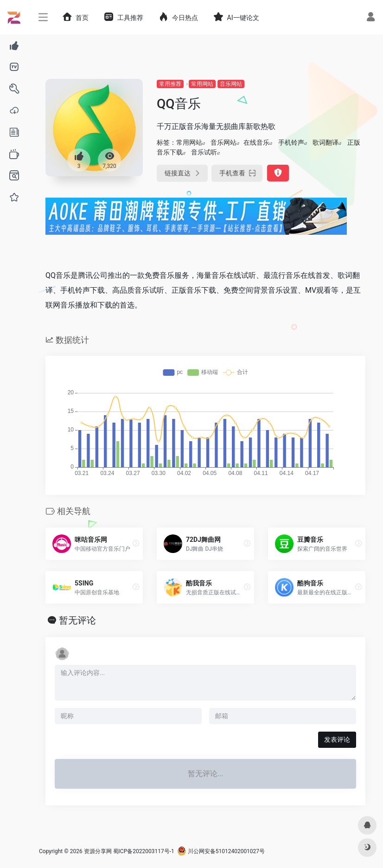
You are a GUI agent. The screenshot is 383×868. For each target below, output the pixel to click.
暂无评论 (77, 620)
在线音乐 (256, 142)
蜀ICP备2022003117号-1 (144, 851)
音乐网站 (231, 84)
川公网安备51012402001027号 (221, 851)
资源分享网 (98, 851)
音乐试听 (204, 152)
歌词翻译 (326, 142)
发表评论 (337, 739)
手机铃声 (291, 142)
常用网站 (202, 84)
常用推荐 (170, 84)
